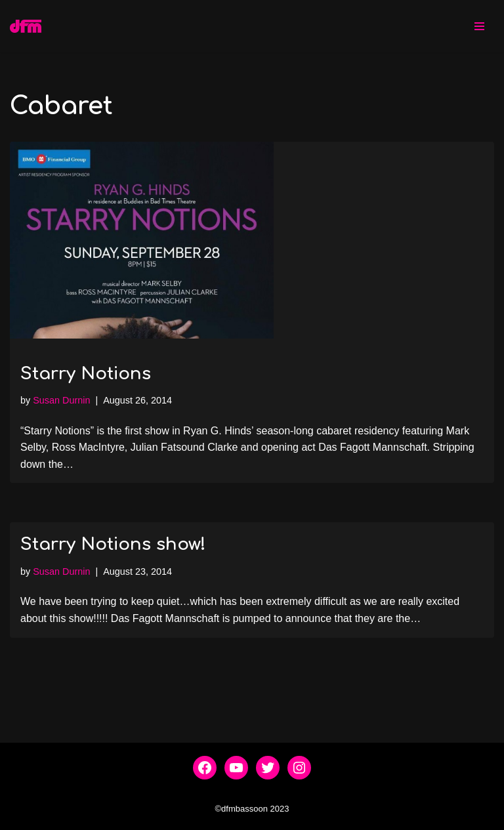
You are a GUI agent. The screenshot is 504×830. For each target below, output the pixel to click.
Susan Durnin (61, 400)
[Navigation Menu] (479, 26)
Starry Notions (86, 374)
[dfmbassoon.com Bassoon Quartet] (26, 26)
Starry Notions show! (113, 544)
